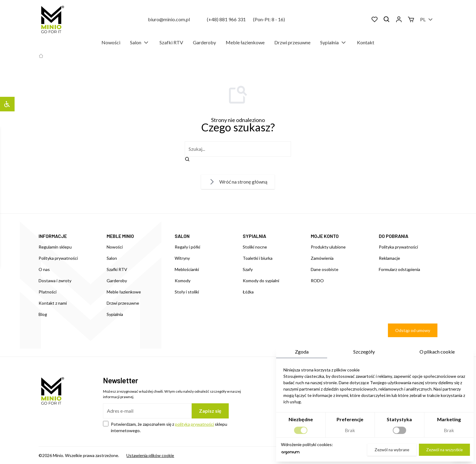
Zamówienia (322, 258)
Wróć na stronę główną (238, 182)
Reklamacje (389, 258)
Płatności (48, 292)
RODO (317, 281)
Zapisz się (210, 411)
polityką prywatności (194, 424)
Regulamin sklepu (55, 247)
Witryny (182, 258)
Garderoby (204, 42)
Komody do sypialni (261, 281)
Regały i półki (187, 247)
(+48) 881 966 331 (226, 19)
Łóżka (248, 292)
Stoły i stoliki (187, 292)
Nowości (111, 42)
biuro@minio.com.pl (169, 19)
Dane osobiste (325, 269)
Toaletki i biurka (258, 258)
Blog (43, 314)
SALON (182, 236)
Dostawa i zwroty (55, 281)
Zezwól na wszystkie (444, 450)
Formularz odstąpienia (399, 269)
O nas (44, 269)
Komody (183, 281)
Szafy (248, 269)
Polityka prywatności (58, 258)
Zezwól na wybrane (392, 450)
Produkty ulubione (328, 247)
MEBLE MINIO (120, 236)
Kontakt (366, 42)
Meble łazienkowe (245, 42)
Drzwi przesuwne (292, 42)
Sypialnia (334, 42)
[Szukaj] (387, 19)
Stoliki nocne (255, 247)
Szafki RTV (171, 42)
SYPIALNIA (254, 236)
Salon (140, 42)
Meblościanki (187, 269)
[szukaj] (238, 149)
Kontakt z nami (53, 303)
